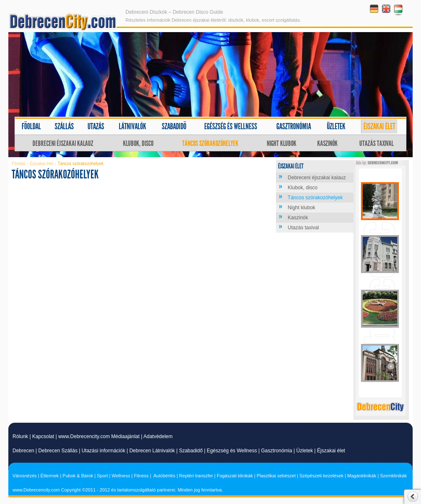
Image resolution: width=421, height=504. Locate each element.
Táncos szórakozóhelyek (210, 143)
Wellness (121, 476)
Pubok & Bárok (78, 476)
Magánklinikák (362, 476)
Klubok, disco (138, 143)
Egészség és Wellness (232, 451)
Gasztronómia (294, 126)
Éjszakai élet (379, 126)
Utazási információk (104, 451)
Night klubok (282, 143)
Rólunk (20, 436)
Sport (102, 476)
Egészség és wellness (231, 126)
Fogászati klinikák (235, 476)
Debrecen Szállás (58, 451)
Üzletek (336, 126)
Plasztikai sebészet (276, 476)
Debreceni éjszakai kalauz (63, 143)
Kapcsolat (43, 436)
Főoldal (31, 126)
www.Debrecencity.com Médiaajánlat (99, 436)
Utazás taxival (376, 143)
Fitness (141, 476)
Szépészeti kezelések (321, 476)
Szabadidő (174, 126)
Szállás (64, 126)
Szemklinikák (393, 476)
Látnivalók (133, 126)
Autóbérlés (164, 476)
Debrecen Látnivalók (152, 451)
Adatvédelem (158, 436)
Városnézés (25, 476)
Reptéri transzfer (196, 476)
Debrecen (23, 451)
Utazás (96, 126)
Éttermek (50, 476)
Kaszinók (327, 143)
